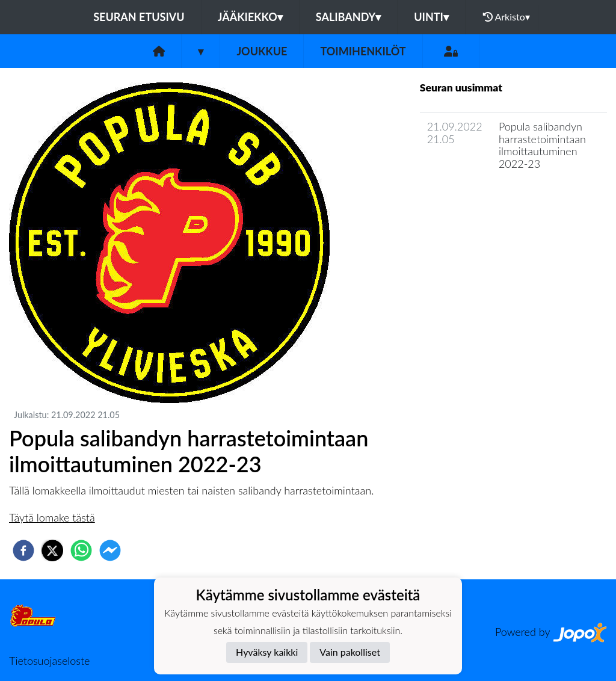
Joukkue (262, 51)
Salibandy (348, 17)
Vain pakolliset (350, 652)
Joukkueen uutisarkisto (481, 198)
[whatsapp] (81, 550)
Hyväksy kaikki (267, 652)
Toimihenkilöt (363, 51)
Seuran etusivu (139, 17)
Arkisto (507, 17)
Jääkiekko (250, 17)
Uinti (431, 17)
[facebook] (23, 550)
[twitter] (52, 550)
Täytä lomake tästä (52, 517)
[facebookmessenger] (110, 550)
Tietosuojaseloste (49, 661)
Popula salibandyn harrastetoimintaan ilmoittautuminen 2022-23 (542, 145)
